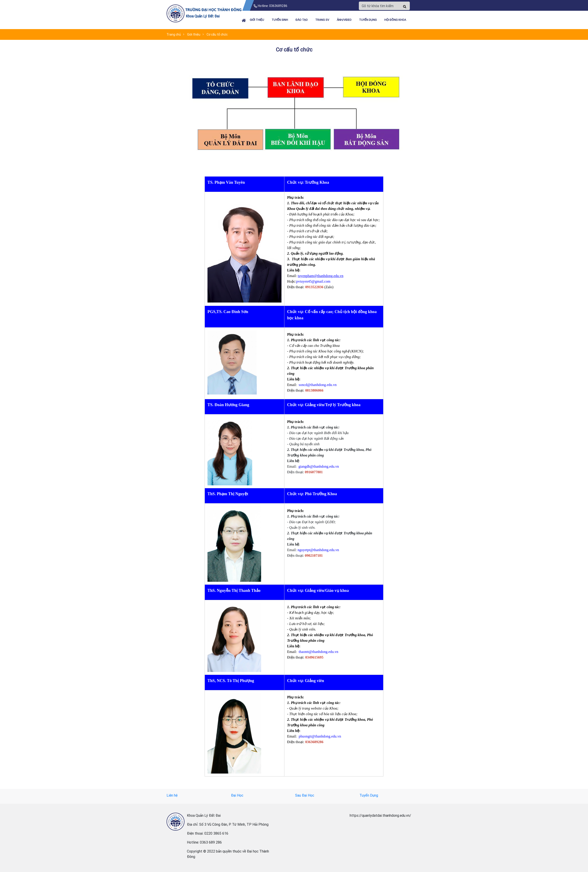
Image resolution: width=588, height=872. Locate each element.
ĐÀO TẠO (302, 20)
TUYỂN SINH (280, 20)
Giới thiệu (257, 20)
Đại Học (237, 795)
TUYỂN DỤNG (368, 20)
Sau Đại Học (305, 795)
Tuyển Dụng (369, 795)
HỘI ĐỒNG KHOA (395, 20)
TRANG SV (322, 20)
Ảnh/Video (344, 20)
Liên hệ (172, 795)
